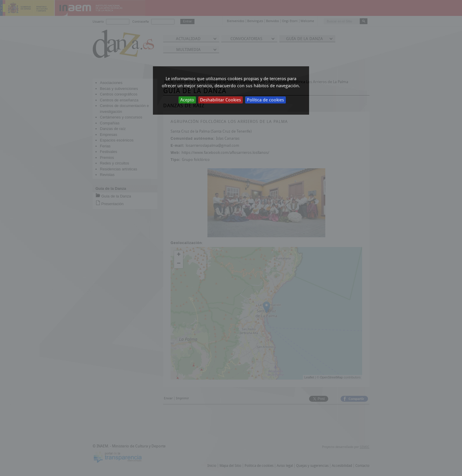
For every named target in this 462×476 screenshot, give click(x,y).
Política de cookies (265, 100)
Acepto (187, 100)
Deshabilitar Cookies (221, 100)
